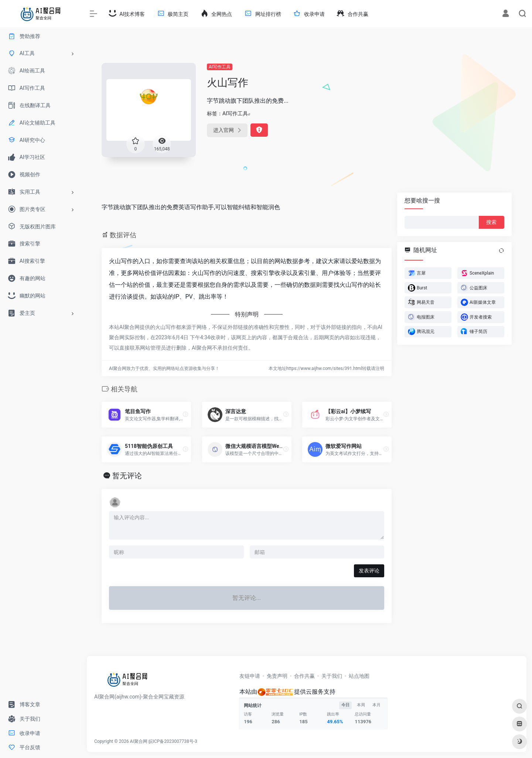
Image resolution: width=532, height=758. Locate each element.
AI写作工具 (220, 67)
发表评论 (369, 571)
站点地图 (359, 676)
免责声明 (277, 676)
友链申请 (250, 676)
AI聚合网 (139, 741)
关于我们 (332, 676)
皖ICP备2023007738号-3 (173, 741)
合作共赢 (304, 676)
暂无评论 (127, 476)
